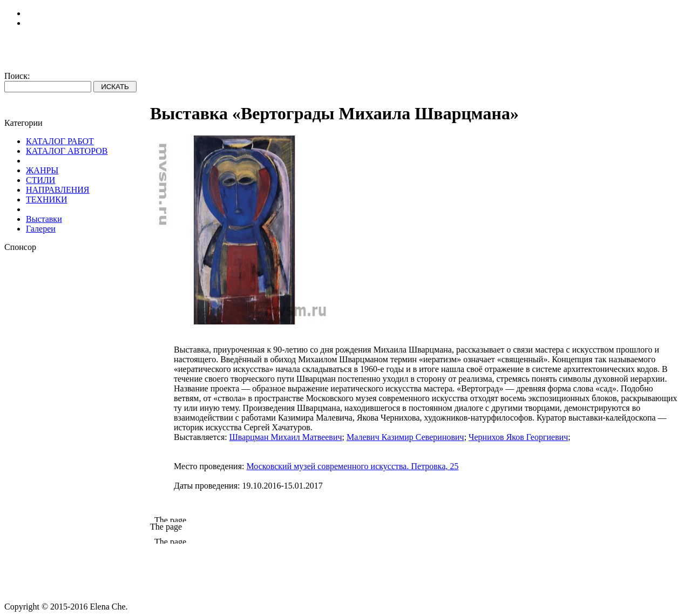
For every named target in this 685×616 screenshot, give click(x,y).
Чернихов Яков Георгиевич (518, 437)
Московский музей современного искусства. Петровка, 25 (352, 466)
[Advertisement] (77, 414)
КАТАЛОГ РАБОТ (60, 141)
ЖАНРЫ (42, 170)
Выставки (44, 219)
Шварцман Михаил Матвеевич (286, 437)
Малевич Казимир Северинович (405, 437)
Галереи (41, 229)
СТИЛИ (40, 180)
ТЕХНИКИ (46, 199)
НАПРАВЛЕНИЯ (58, 190)
